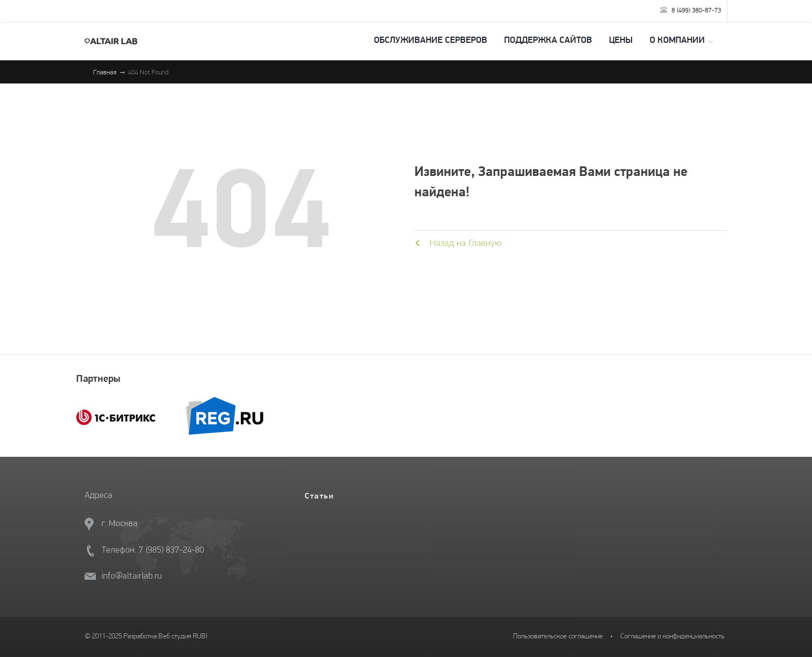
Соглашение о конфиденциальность (672, 636)
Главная (105, 73)
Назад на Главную (458, 242)
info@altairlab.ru (132, 576)
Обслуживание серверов (431, 41)
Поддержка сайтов (548, 41)
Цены (621, 41)
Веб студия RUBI (183, 636)
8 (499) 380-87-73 (691, 10)
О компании (677, 41)
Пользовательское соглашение (558, 636)
